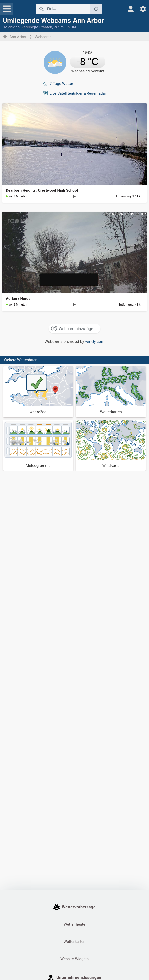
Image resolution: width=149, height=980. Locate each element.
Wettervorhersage (74, 907)
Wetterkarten (74, 942)
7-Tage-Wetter (61, 84)
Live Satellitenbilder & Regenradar (78, 93)
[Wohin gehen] (38, 392)
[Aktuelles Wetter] (74, 61)
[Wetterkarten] (111, 392)
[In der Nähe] (96, 9)
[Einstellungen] (143, 9)
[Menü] (7, 9)
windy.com (95, 342)
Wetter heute (75, 924)
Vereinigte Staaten (37, 27)
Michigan (12, 27)
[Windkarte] (111, 445)
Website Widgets (74, 959)
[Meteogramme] (38, 445)
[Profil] (131, 9)
